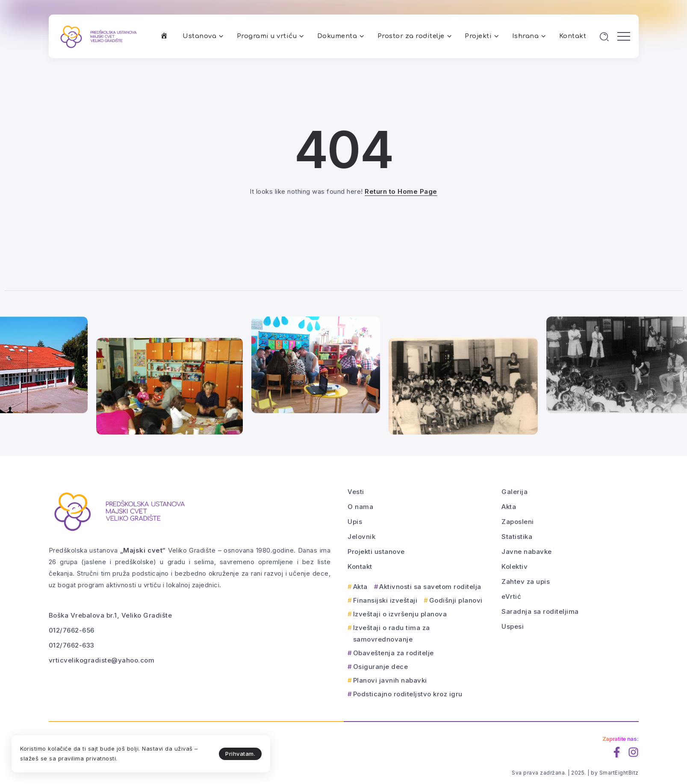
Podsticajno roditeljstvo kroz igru (408, 694)
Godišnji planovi (456, 600)
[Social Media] (617, 752)
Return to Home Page (401, 191)
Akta (360, 587)
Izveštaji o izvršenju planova (400, 614)
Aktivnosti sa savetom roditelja (430, 587)
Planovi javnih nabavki (390, 680)
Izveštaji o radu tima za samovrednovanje (392, 633)
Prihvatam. (197, 752)
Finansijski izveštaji (385, 600)
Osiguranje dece (381, 667)
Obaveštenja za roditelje (394, 653)
